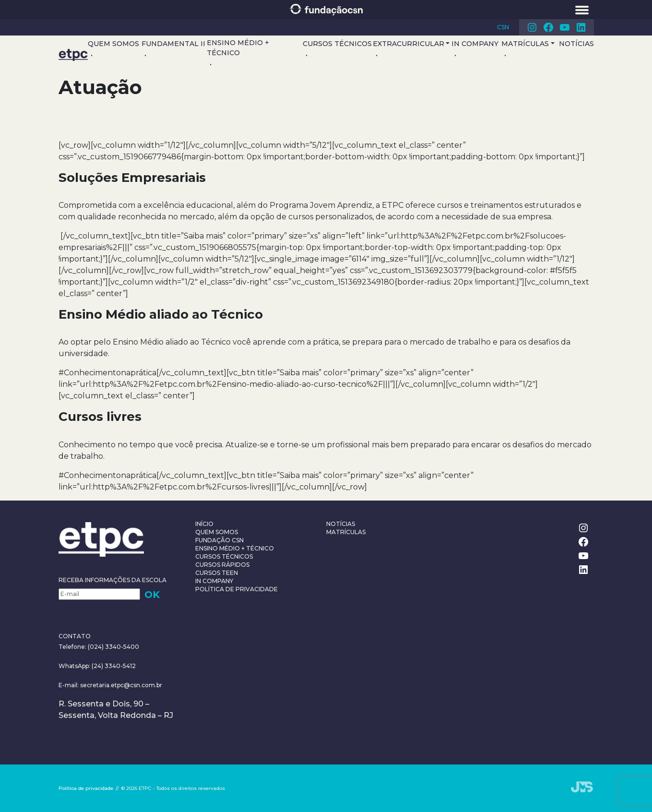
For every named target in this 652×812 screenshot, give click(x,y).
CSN (503, 27)
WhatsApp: (74, 666)
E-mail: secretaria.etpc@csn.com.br (110, 685)
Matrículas (525, 44)
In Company (475, 44)
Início (204, 524)
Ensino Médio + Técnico (238, 48)
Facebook (548, 27)
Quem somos (113, 44)
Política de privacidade (237, 589)
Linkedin (581, 27)
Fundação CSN (219, 540)
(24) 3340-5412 (113, 666)
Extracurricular (409, 44)
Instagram (532, 27)
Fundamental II (173, 44)
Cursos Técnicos (337, 44)
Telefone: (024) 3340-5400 (99, 647)
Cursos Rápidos (222, 565)
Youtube (565, 27)
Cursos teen (217, 573)
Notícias (576, 44)
